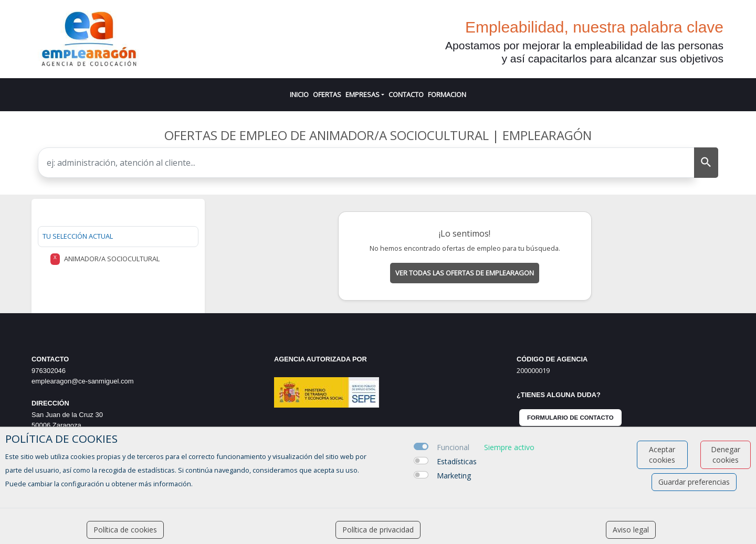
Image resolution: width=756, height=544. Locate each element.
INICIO (299, 94)
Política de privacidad (378, 530)
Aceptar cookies (662, 455)
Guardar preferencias (694, 482)
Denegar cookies (726, 455)
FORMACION (447, 94)
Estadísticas (457, 461)
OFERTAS (327, 94)
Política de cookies (125, 530)
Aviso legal (631, 530)
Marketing (454, 476)
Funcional (453, 447)
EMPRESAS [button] (363, 94)
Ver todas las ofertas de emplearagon (465, 273)
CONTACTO (406, 94)
